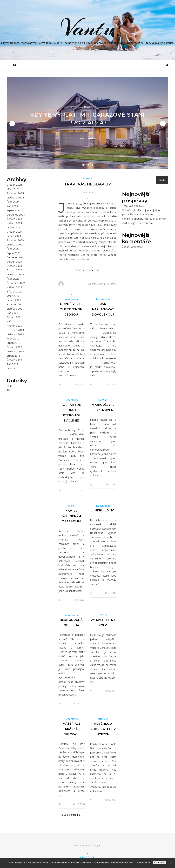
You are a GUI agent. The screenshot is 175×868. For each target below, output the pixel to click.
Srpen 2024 (14, 210)
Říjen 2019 (13, 338)
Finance (103, 719)
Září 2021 (12, 313)
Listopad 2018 (15, 351)
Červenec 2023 (16, 257)
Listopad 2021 (15, 309)
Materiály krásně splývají (72, 729)
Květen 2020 (14, 326)
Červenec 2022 (16, 283)
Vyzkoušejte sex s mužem (137, 223)
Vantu (87, 28)
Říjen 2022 (13, 279)
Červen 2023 (14, 262)
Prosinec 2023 (15, 240)
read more (88, 138)
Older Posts (69, 815)
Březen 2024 (15, 232)
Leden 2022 (14, 300)
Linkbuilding (103, 510)
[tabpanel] (87, 123)
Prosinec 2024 (15, 193)
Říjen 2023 (13, 249)
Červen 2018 (14, 360)
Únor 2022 (13, 296)
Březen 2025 (15, 185)
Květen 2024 (14, 223)
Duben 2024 (14, 227)
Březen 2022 (15, 291)
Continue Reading (88, 270)
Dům (10, 386)
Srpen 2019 (14, 343)
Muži (87, 107)
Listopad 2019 (15, 334)
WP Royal (95, 845)
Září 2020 (12, 321)
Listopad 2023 (15, 244)
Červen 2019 (14, 347)
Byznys (87, 179)
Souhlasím (160, 863)
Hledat (162, 180)
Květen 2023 (14, 266)
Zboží (10, 390)
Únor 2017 (13, 368)
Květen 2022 (14, 287)
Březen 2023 (15, 270)
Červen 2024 (14, 219)
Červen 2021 (14, 317)
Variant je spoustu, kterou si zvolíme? (144, 219)
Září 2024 (12, 206)
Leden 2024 (14, 236)
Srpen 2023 (14, 253)
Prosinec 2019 (15, 330)
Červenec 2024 (16, 215)
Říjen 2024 (13, 202)
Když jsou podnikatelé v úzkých (103, 729)
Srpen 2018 (14, 356)
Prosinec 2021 (15, 304)
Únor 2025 (13, 189)
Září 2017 (12, 364)
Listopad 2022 (15, 274)
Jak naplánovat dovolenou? (103, 309)
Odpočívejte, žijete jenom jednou (72, 309)
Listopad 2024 (15, 197)
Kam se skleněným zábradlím (72, 516)
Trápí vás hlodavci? (88, 184)
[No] (171, 863)
